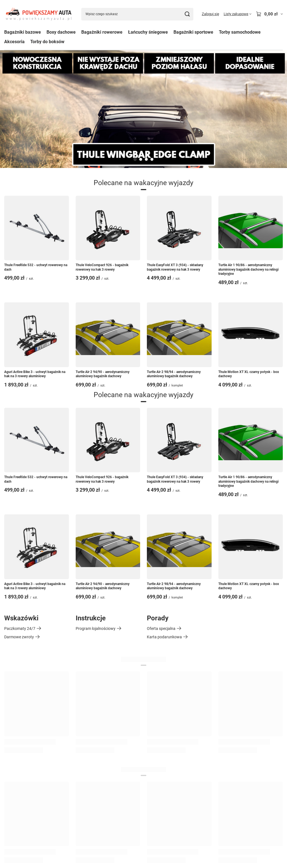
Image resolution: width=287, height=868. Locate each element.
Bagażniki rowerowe (102, 32)
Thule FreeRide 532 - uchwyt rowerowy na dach (36, 267)
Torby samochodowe (240, 32)
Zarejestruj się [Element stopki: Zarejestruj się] (159, 691)
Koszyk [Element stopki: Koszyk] (153, 700)
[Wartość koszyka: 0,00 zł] (269, 14)
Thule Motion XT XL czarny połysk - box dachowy (249, 374)
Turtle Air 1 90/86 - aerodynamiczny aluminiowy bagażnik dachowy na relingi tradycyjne (248, 269)
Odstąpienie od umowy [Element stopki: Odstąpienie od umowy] (24, 818)
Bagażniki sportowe (193, 32)
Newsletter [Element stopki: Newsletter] (156, 742)
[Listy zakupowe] (238, 14)
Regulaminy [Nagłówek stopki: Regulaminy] (18, 763)
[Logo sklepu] (39, 14)
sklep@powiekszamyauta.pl (51, 838)
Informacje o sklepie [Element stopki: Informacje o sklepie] (21, 776)
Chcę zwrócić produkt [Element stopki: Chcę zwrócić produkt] (23, 717)
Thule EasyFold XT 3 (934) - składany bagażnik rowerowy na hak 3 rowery (175, 267)
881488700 (14, 838)
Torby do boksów (47, 42)
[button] (135, 159)
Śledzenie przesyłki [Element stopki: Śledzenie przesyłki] (20, 700)
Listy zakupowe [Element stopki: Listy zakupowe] (160, 708)
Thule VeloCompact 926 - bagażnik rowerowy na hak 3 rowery (102, 267)
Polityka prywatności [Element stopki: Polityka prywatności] (22, 810)
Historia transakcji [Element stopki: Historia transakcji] (163, 725)
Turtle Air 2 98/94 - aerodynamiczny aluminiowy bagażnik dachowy (174, 374)
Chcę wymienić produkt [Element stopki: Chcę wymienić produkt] (24, 725)
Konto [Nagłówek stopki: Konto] (153, 679)
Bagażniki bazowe (23, 32)
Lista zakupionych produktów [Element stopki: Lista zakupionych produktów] (173, 717)
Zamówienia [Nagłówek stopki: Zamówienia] (18, 679)
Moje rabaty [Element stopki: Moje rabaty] (157, 734)
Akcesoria (14, 42)
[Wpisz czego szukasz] (137, 14)
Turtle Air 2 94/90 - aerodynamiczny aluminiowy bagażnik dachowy (103, 374)
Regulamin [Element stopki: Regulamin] (13, 801)
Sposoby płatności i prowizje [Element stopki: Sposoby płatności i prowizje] (29, 793)
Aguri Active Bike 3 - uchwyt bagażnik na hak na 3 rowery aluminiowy (35, 374)
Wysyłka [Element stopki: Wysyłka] (11, 784)
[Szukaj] (187, 14)
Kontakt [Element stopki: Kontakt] (11, 734)
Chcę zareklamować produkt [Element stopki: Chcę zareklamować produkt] (29, 708)
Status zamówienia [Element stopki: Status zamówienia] (21, 691)
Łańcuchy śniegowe (148, 32)
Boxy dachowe (61, 32)
